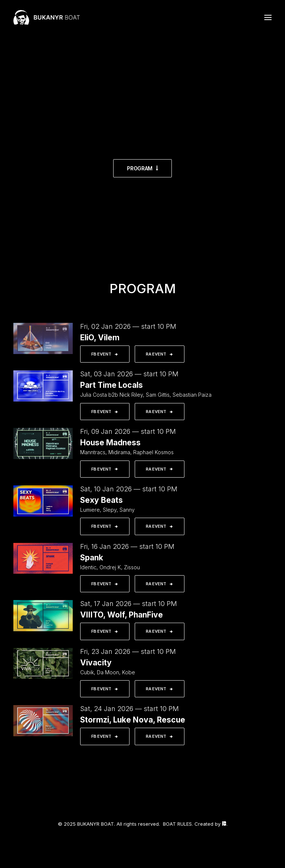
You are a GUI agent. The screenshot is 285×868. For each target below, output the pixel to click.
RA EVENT (160, 354)
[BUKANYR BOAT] (47, 17)
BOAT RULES (177, 824)
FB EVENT (105, 354)
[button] (268, 17)
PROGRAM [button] (142, 168)
